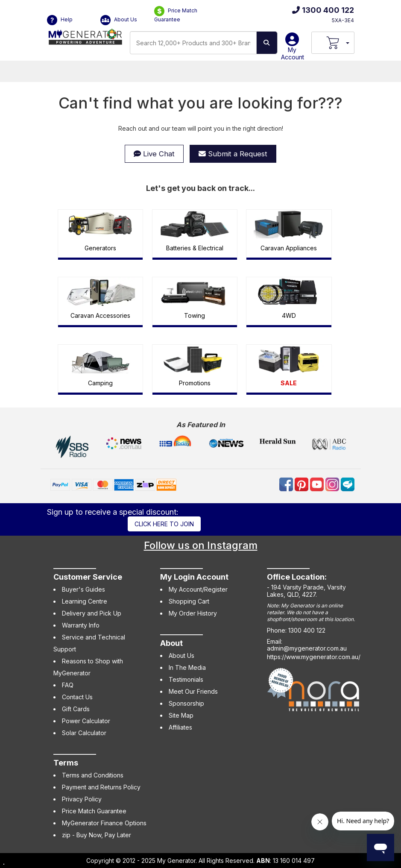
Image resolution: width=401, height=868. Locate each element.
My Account (293, 50)
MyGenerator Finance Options (104, 823)
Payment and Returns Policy (101, 787)
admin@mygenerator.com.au (307, 648)
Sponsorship (186, 703)
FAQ (68, 685)
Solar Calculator (84, 733)
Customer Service (88, 577)
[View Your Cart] (333, 43)
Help (60, 20)
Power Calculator (86, 721)
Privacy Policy (82, 799)
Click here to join (164, 524)
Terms (66, 763)
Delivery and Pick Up (92, 613)
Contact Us (77, 697)
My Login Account (194, 577)
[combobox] (193, 43)
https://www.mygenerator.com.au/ (314, 657)
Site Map (181, 715)
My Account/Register (198, 589)
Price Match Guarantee (176, 14)
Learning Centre (85, 601)
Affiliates (180, 727)
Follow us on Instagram (201, 545)
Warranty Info (81, 625)
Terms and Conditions (93, 775)
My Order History (193, 613)
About (171, 643)
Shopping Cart (189, 601)
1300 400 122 (323, 10)
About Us (119, 20)
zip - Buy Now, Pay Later (97, 835)
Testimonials (186, 679)
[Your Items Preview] (347, 43)
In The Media (187, 667)
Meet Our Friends (193, 691)
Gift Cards (76, 709)
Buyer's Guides (83, 589)
